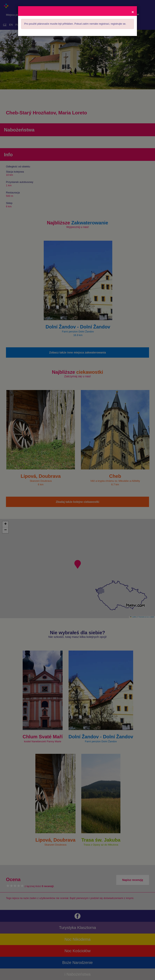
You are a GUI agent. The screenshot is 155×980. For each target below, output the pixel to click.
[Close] (133, 12)
